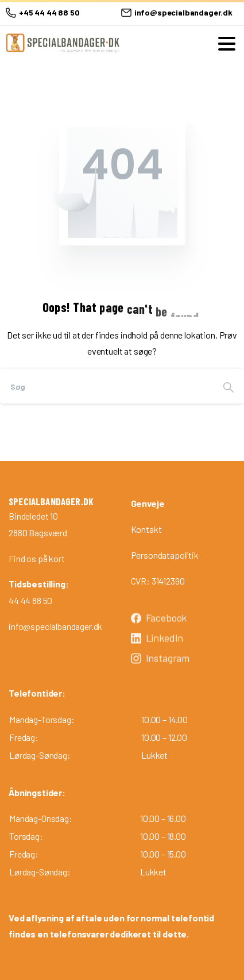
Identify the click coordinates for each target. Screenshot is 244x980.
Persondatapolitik (165, 555)
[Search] (106, 386)
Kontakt (146, 529)
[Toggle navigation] (227, 44)
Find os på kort (37, 558)
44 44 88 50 (30, 600)
